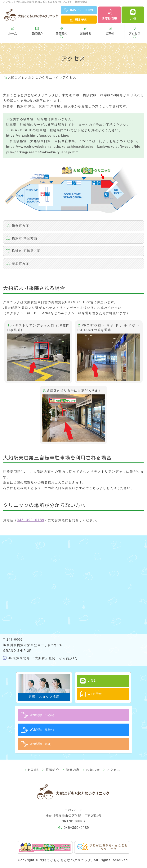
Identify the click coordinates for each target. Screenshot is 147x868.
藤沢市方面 (14, 254)
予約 (79, 20)
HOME (39, 757)
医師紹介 (37, 29)
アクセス (135, 29)
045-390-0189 (31, 510)
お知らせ (86, 29)
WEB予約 (88, 683)
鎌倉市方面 (14, 216)
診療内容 (71, 757)
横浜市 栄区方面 (18, 228)
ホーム (13, 29)
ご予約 (110, 29)
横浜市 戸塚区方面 (20, 241)
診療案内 (61, 29)
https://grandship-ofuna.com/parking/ (38, 126)
